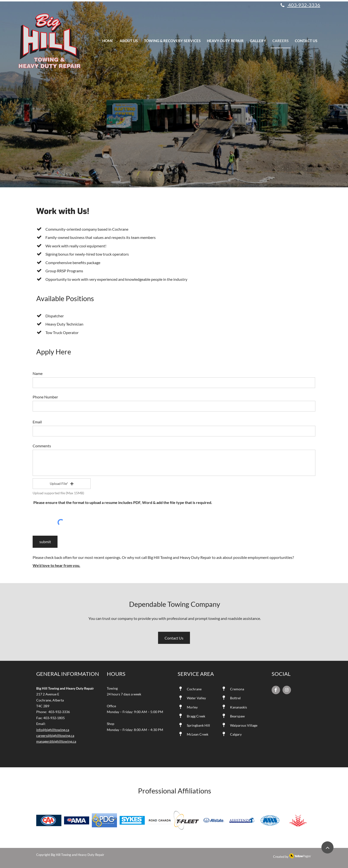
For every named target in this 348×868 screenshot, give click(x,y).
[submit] (45, 542)
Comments (42, 446)
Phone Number (45, 397)
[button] (62, 484)
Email (37, 422)
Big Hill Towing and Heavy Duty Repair (77, 855)
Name (38, 373)
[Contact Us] (174, 638)
